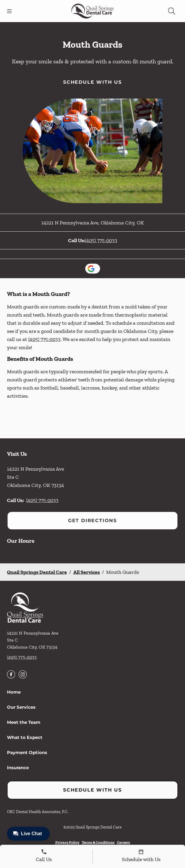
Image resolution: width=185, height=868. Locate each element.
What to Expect (25, 737)
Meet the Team (24, 722)
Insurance (18, 768)
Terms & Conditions (98, 842)
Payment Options (27, 752)
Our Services (21, 707)
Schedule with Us (92, 82)
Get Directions (92, 520)
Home (14, 692)
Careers (123, 842)
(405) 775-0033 (101, 240)
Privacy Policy (67, 842)
